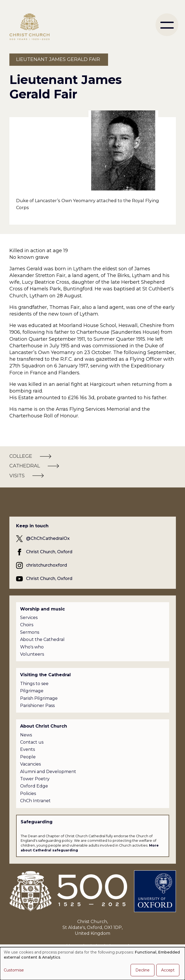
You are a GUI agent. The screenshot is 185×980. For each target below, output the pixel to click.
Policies (28, 793)
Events (27, 749)
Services (29, 618)
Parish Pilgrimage (39, 698)
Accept (168, 970)
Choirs (27, 625)
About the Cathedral (42, 639)
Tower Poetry (35, 779)
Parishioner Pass (37, 706)
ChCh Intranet (35, 801)
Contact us (32, 742)
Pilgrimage (32, 691)
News (26, 735)
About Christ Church (44, 726)
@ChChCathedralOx (48, 538)
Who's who (32, 647)
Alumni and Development (48, 772)
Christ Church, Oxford (49, 552)
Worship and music (42, 609)
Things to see (34, 684)
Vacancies (30, 764)
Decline (143, 970)
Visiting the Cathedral (45, 675)
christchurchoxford (47, 565)
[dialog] (93, 964)
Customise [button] (14, 970)
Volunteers (32, 654)
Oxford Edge (34, 786)
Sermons (30, 632)
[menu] (167, 25)
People (28, 757)
